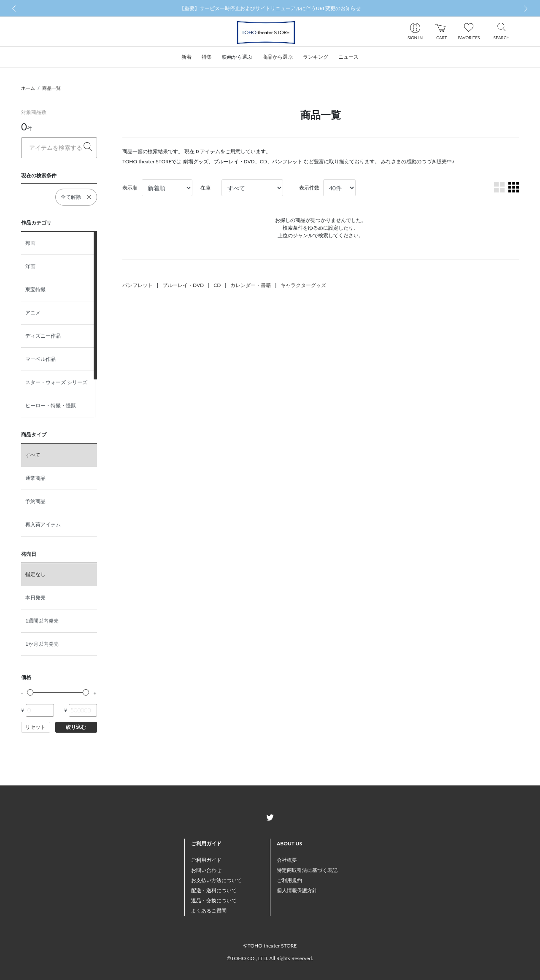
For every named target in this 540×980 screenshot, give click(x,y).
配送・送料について (214, 890)
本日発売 (35, 597)
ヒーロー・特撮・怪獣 (51, 405)
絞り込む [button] (76, 727)
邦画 (30, 243)
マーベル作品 (40, 359)
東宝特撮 (35, 289)
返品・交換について (214, 900)
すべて (33, 455)
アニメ (33, 313)
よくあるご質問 (209, 911)
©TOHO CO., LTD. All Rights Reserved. (270, 958)
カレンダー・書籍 (251, 285)
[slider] (30, 692)
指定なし (35, 574)
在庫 (205, 188)
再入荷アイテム (43, 524)
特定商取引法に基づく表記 (307, 870)
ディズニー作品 (43, 336)
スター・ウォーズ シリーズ (56, 382)
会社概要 (287, 860)
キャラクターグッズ (303, 285)
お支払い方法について (216, 880)
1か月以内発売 (42, 644)
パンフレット (138, 285)
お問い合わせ (206, 870)
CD (217, 285)
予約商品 (35, 501)
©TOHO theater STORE (270, 946)
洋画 (30, 266)
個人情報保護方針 (297, 890)
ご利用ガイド (206, 860)
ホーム (28, 88)
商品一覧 (51, 88)
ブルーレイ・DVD (183, 285)
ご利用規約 (289, 880)
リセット (35, 727)
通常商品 (35, 478)
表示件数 (309, 188)
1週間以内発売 (42, 621)
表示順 (130, 188)
